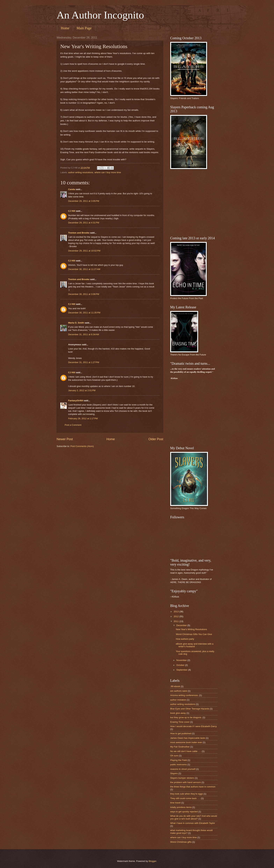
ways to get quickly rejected (184, 812)
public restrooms (178, 764)
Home (65, 28)
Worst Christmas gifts (181, 842)
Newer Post (65, 439)
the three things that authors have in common (193, 787)
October (181, 665)
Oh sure (174, 756)
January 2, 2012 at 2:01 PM (82, 390)
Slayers (174, 773)
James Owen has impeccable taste (188, 738)
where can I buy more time (108, 172)
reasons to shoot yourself (183, 769)
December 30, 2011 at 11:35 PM (84, 313)
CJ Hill (72, 211)
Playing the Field (179, 760)
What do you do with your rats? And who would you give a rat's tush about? (194, 817)
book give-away (178, 713)
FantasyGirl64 (76, 401)
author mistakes (178, 700)
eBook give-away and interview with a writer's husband (195, 645)
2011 (176, 621)
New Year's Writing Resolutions (191, 629)
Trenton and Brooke (79, 233)
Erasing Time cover (180, 722)
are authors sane (179, 691)
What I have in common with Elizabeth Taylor (193, 823)
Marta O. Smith (76, 323)
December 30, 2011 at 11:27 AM (84, 269)
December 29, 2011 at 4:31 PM (84, 223)
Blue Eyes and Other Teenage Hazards (190, 709)
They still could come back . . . (185, 798)
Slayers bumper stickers (182, 778)
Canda (72, 189)
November (182, 660)
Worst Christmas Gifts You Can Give (194, 634)
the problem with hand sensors (185, 782)
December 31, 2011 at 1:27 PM (84, 362)
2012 (176, 616)
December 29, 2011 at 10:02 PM (84, 251)
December (182, 625)
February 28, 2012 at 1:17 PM (83, 418)
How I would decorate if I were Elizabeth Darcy (193, 726)
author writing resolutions (81, 172)
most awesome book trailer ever (186, 742)
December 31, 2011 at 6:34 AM (84, 334)
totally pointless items (181, 807)
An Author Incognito (100, 15)
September (182, 670)
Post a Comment (73, 425)
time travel (175, 803)
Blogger (153, 861)
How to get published (181, 733)
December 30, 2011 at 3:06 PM (84, 294)
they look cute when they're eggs (187, 794)
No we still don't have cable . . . (186, 751)
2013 (176, 612)
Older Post (156, 439)
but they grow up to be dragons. (186, 717)
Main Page (84, 28)
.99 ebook (175, 686)
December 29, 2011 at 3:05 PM (84, 201)
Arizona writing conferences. (184, 695)
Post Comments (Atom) (82, 446)
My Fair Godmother (180, 747)
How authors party (185, 639)
